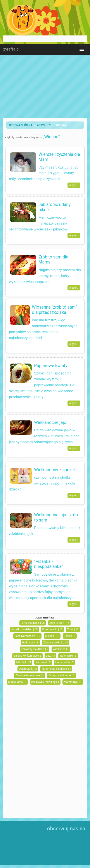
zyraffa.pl (11, 49)
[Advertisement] (45, 86)
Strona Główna (21, 125)
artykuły (44, 125)
